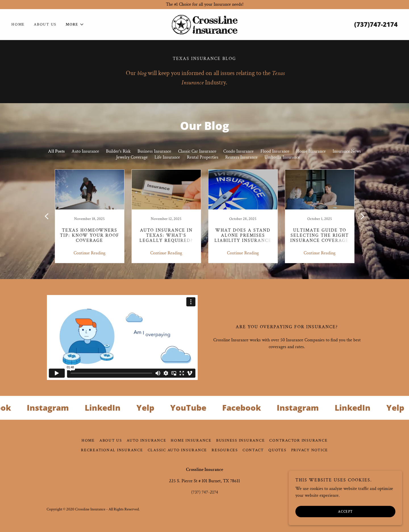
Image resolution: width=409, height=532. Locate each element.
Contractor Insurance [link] (298, 440)
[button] (75, 24)
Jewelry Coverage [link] (132, 157)
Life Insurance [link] (167, 157)
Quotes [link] (277, 450)
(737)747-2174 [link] (376, 24)
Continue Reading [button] (89, 253)
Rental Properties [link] (203, 157)
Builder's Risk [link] (118, 151)
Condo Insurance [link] (238, 151)
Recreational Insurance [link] (112, 450)
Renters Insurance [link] (241, 157)
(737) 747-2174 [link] (205, 492)
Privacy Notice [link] (310, 450)
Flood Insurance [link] (275, 151)
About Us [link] (45, 24)
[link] (205, 24)
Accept (346, 512)
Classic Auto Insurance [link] (178, 450)
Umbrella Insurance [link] (282, 157)
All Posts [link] (56, 151)
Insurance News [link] (347, 151)
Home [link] (18, 24)
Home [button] (88, 440)
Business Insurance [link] (154, 151)
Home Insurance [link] (311, 151)
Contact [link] (253, 450)
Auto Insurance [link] (85, 151)
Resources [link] (225, 450)
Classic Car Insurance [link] (197, 151)
